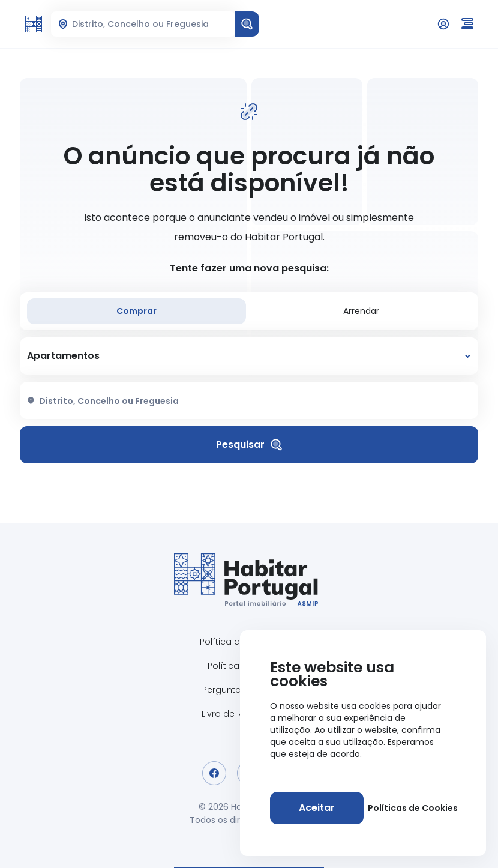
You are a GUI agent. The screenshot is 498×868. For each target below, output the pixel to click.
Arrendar (361, 311)
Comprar (136, 311)
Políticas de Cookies (413, 808)
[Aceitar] (317, 808)
